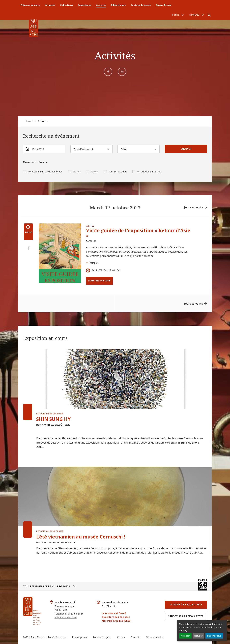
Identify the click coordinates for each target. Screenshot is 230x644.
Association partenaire (147, 172)
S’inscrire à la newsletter (186, 616)
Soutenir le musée (141, 5)
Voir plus (94, 263)
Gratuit (74, 172)
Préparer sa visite (30, 5)
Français (197, 15)
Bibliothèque (118, 5)
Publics (178, 15)
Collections (67, 5)
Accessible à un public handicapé (43, 172)
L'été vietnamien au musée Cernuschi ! (81, 537)
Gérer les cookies (155, 637)
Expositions (85, 5)
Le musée (50, 5)
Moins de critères (33, 162)
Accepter (185, 636)
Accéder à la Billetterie (186, 604)
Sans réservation (115, 172)
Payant (92, 172)
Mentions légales (102, 637)
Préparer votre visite (66, 617)
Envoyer (186, 149)
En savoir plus (214, 636)
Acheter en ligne (99, 281)
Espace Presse (164, 5)
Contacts (135, 637)
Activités (101, 5)
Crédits (121, 637)
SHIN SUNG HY (53, 419)
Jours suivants (194, 207)
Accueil (29, 121)
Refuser (198, 636)
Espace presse (80, 637)
